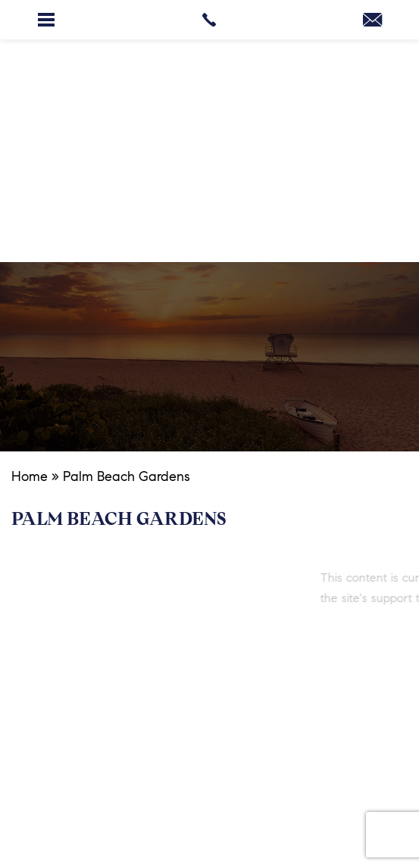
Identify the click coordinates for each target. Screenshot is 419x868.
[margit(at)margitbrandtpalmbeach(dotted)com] (372, 23)
